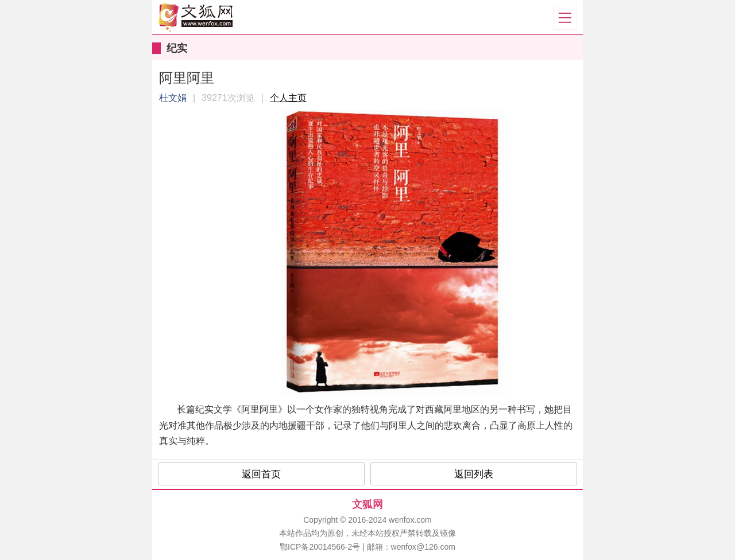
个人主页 (288, 98)
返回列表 (474, 474)
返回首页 (261, 474)
